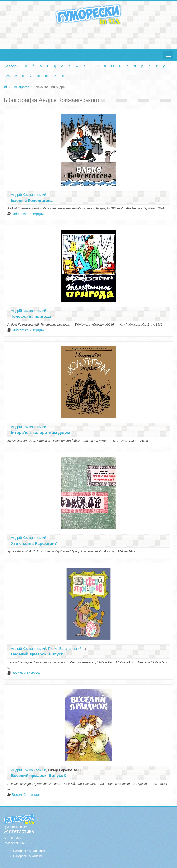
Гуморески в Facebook (29, 851)
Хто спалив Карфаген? (34, 543)
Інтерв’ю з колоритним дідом (40, 433)
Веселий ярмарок (26, 673)
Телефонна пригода (31, 316)
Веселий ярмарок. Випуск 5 (39, 776)
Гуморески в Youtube (28, 856)
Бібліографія (21, 87)
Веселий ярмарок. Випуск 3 (39, 654)
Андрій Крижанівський (29, 195)
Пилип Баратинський (65, 649)
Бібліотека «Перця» (28, 214)
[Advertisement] (88, 36)
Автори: (13, 66)
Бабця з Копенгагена (32, 200)
